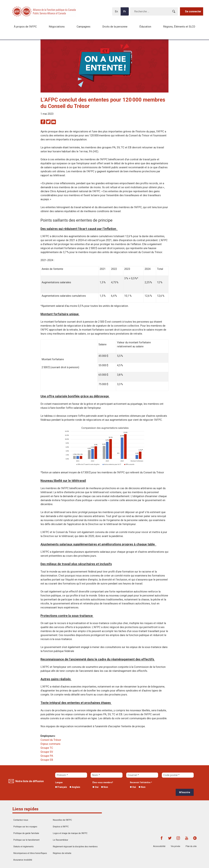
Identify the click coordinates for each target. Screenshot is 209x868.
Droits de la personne (115, 27)
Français (61, 787)
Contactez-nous (21, 820)
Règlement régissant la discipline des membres (75, 847)
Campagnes (84, 27)
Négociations (57, 27)
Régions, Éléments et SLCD (179, 27)
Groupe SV (47, 752)
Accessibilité (159, 846)
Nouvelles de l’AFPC (62, 820)
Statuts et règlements (23, 847)
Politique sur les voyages (25, 827)
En (117, 13)
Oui (96, 787)
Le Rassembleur (60, 840)
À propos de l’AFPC (25, 27)
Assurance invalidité (23, 860)
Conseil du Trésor (51, 740)
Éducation (145, 27)
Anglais (75, 787)
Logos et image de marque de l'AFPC (70, 833)
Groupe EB (47, 760)
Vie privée (175, 846)
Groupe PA (47, 756)
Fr (125, 13)
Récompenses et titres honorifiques (30, 853)
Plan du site (191, 846)
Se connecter (193, 11)
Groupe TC (47, 748)
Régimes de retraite (62, 853)
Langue (59, 782)
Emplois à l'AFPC (61, 827)
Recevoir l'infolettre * (141, 782)
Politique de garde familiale (26, 833)
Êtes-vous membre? (103, 782)
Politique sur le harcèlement (26, 840)
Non (105, 787)
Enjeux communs (50, 744)
